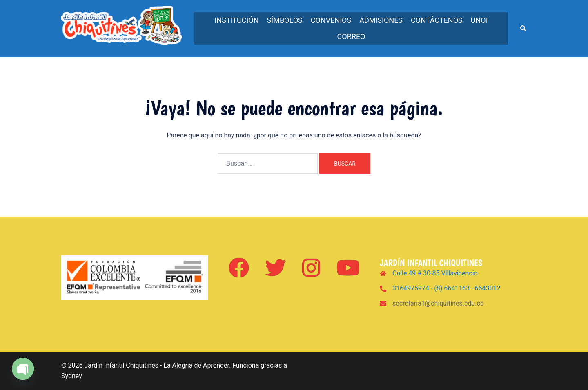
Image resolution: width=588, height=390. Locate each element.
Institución (237, 20)
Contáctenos (437, 20)
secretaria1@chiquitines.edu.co (438, 303)
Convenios (331, 20)
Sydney (72, 376)
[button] (523, 29)
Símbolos (285, 20)
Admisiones (381, 20)
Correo (351, 37)
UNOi (479, 20)
